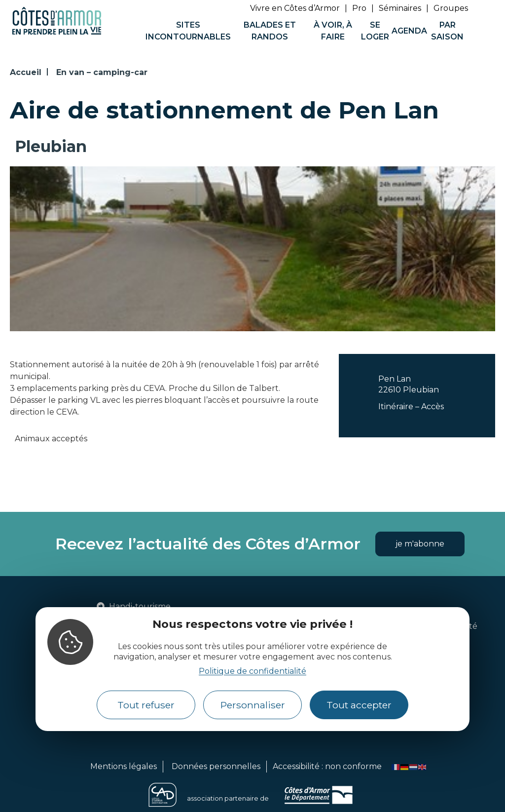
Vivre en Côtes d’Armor (295, 8)
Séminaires (400, 8)
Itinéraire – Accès (411, 406)
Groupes (451, 8)
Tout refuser (146, 705)
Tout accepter (359, 705)
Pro (359, 8)
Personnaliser (253, 705)
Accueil (26, 72)
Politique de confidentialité (252, 671)
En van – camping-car (102, 72)
